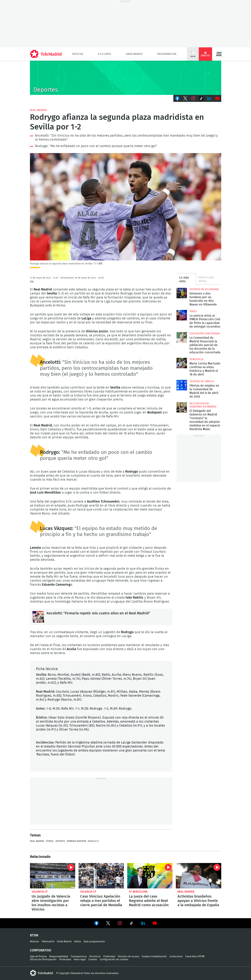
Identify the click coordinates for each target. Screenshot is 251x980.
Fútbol (50, 841)
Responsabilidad (59, 956)
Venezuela (196, 359)
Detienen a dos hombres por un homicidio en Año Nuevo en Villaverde (182, 293)
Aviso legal (80, 959)
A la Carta (104, 54)
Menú (219, 54)
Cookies (93, 959)
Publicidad (109, 956)
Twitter (185, 98)
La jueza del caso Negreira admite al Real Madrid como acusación (150, 876)
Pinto (193, 311)
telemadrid (41, 973)
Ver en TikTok (131, 924)
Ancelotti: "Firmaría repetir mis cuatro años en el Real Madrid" (38, 617)
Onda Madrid (134, 54)
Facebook (177, 98)
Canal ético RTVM (195, 956)
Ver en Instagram (120, 923)
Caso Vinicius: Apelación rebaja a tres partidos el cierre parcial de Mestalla (101, 876)
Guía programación (94, 942)
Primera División (76, 841)
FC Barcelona (138, 892)
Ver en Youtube (155, 923)
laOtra (78, 942)
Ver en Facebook (96, 924)
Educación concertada (205, 334)
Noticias (78, 54)
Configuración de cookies (114, 959)
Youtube (217, 98)
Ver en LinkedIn (143, 923)
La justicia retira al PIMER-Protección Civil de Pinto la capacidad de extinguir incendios (182, 315)
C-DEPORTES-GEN (126, 78)
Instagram (193, 98)
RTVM (34, 935)
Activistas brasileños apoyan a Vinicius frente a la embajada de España (199, 876)
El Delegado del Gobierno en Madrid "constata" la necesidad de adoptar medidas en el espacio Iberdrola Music (182, 407)
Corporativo (41, 950)
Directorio (95, 956)
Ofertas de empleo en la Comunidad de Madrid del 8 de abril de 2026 (182, 385)
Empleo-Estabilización (154, 956)
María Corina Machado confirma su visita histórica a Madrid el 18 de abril (182, 363)
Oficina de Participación (43, 959)
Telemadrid (48, 942)
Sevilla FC (93, 841)
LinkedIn (209, 98)
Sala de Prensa (38, 956)
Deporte (60, 841)
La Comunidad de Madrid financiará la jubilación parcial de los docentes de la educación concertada (182, 337)
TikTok (201, 98)
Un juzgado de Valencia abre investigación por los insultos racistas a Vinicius (53, 876)
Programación (167, 54)
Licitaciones (176, 956)
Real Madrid (38, 110)
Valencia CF (40, 892)
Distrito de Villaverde (204, 289)
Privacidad (65, 959)
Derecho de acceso (129, 956)
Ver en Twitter (108, 924)
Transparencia (79, 956)
